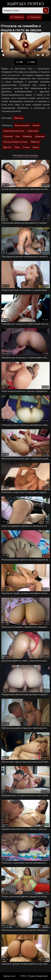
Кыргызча (33, 131)
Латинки (19, 118)
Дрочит (7, 147)
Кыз (18, 136)
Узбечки (35, 142)
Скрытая (8, 136)
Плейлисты (17, 17)
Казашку (27, 136)
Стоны (26, 147)
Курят (36, 147)
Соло (17, 147)
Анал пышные (22, 125)
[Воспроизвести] (4, 55)
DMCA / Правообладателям (34, 976)
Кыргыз (26, 4)
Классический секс (14, 131)
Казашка (40, 136)
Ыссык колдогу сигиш (15, 142)
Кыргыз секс (9, 976)
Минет (36, 125)
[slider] (20, 51)
